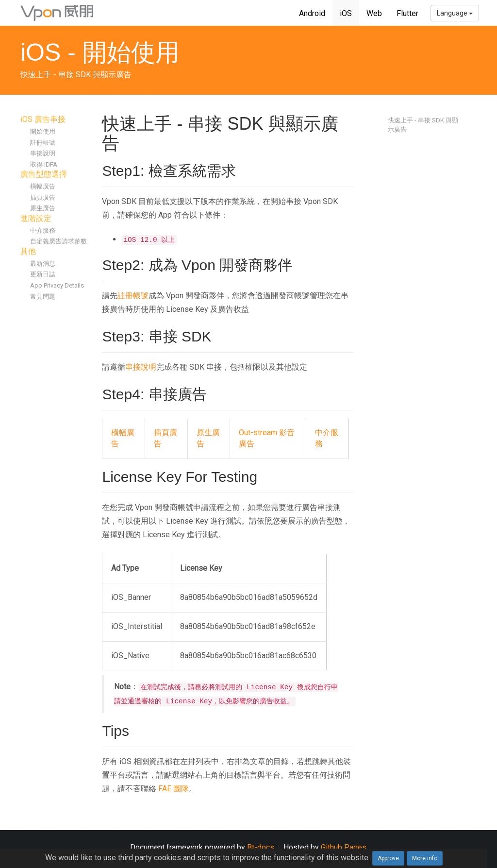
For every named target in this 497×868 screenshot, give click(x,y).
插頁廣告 (43, 197)
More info (425, 858)
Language (455, 13)
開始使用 (43, 131)
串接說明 (43, 153)
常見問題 (43, 297)
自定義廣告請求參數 (58, 241)
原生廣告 (43, 208)
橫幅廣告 (43, 186)
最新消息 (43, 264)
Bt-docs (261, 847)
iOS (346, 13)
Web (374, 13)
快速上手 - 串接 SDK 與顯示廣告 (423, 125)
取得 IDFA (44, 164)
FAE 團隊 (174, 789)
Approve (388, 858)
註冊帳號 (43, 143)
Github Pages (344, 847)
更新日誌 (43, 274)
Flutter (407, 13)
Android (312, 13)
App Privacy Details (57, 285)
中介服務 (43, 230)
